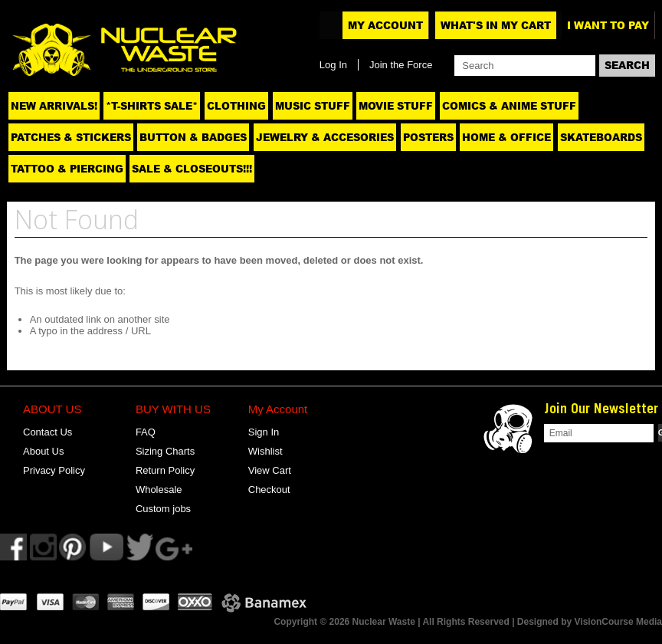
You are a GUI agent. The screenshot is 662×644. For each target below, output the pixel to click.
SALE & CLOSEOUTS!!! (192, 169)
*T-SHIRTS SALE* (152, 106)
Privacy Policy (54, 470)
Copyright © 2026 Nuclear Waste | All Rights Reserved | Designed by (424, 622)
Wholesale (159, 490)
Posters (428, 137)
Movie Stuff (396, 106)
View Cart (270, 470)
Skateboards (601, 137)
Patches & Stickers (71, 137)
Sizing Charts (165, 451)
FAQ (146, 432)
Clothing (236, 106)
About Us (43, 451)
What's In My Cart (496, 25)
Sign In (264, 432)
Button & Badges (193, 137)
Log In (333, 65)
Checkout (269, 490)
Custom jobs (163, 509)
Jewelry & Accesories (325, 137)
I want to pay (608, 25)
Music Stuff (313, 106)
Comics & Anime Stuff (509, 106)
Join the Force (401, 65)
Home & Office (506, 137)
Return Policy (165, 470)
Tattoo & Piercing (67, 169)
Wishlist (265, 451)
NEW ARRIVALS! (54, 106)
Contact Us (48, 432)
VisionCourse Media (618, 622)
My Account (385, 25)
